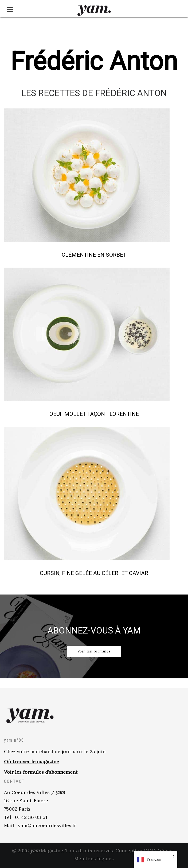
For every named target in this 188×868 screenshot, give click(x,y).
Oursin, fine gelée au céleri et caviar (94, 573)
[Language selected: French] (156, 860)
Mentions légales (94, 860)
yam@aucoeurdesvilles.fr (47, 826)
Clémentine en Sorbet (94, 255)
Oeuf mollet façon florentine (94, 414)
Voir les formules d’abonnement (41, 773)
